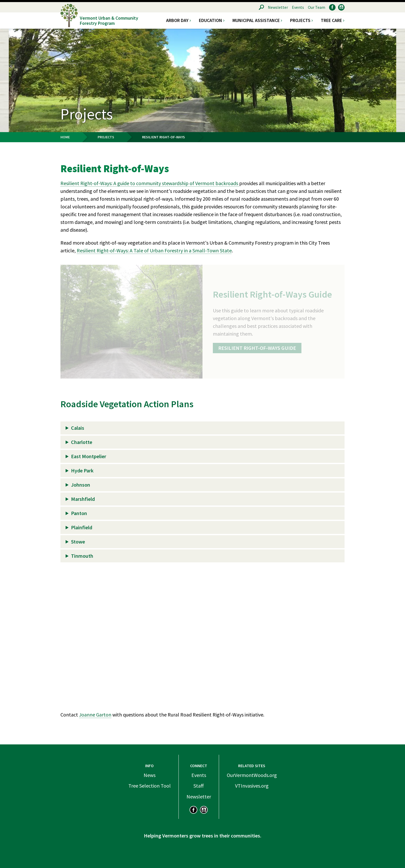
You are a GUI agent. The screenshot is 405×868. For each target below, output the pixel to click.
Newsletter (278, 7)
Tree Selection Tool (150, 786)
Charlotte (82, 442)
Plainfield (82, 527)
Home (65, 137)
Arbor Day (177, 20)
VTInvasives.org (252, 786)
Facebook (332, 7)
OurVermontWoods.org (252, 775)
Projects (300, 20)
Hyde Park (82, 470)
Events (298, 7)
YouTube (341, 7)
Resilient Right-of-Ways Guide (257, 348)
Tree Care (331, 20)
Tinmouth (82, 556)
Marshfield (83, 499)
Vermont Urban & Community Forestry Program (109, 20)
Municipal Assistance (256, 20)
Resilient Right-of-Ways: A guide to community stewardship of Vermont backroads (150, 183)
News (150, 775)
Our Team (317, 7)
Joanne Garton (95, 715)
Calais (78, 428)
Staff (199, 786)
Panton (79, 513)
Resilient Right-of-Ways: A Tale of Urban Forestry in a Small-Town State (154, 250)
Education (211, 20)
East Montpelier (89, 456)
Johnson (81, 485)
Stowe (78, 542)
